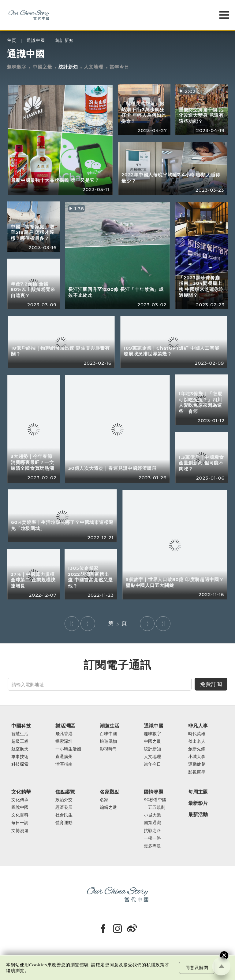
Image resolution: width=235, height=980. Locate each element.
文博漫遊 (20, 831)
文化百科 (20, 815)
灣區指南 (64, 764)
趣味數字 (17, 67)
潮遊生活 (110, 726)
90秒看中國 (155, 800)
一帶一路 (152, 838)
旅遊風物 (108, 741)
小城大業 (152, 815)
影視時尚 (108, 749)
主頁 (12, 41)
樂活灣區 (65, 726)
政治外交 (64, 800)
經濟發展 (64, 807)
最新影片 (198, 803)
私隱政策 (155, 965)
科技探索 (20, 764)
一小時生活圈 (68, 749)
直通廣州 (64, 757)
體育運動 (64, 823)
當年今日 (119, 67)
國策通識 (152, 823)
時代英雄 (197, 734)
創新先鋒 (197, 749)
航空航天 (20, 749)
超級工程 (20, 741)
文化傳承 (20, 800)
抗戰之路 (152, 831)
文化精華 (21, 792)
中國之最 (43, 67)
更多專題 (152, 846)
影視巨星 (197, 772)
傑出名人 (197, 741)
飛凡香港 (64, 734)
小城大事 (197, 757)
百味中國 (108, 734)
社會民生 (64, 815)
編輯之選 (108, 807)
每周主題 (198, 792)
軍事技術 (20, 757)
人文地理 (94, 67)
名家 (104, 800)
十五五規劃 (155, 807)
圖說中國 (20, 807)
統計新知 (65, 41)
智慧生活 (20, 734)
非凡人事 (198, 726)
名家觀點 (110, 792)
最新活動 (198, 814)
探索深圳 (64, 741)
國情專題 (154, 792)
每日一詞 (20, 823)
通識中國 (36, 41)
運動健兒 (197, 764)
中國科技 (21, 726)
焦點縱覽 (65, 792)
